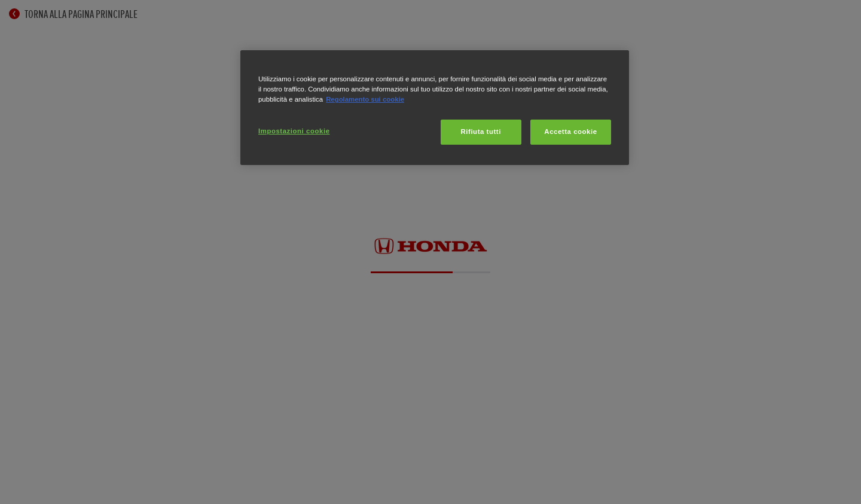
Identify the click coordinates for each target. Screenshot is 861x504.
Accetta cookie (570, 132)
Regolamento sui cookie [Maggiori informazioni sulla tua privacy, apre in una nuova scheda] (365, 99)
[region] (435, 108)
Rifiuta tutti (481, 132)
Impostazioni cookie (294, 131)
